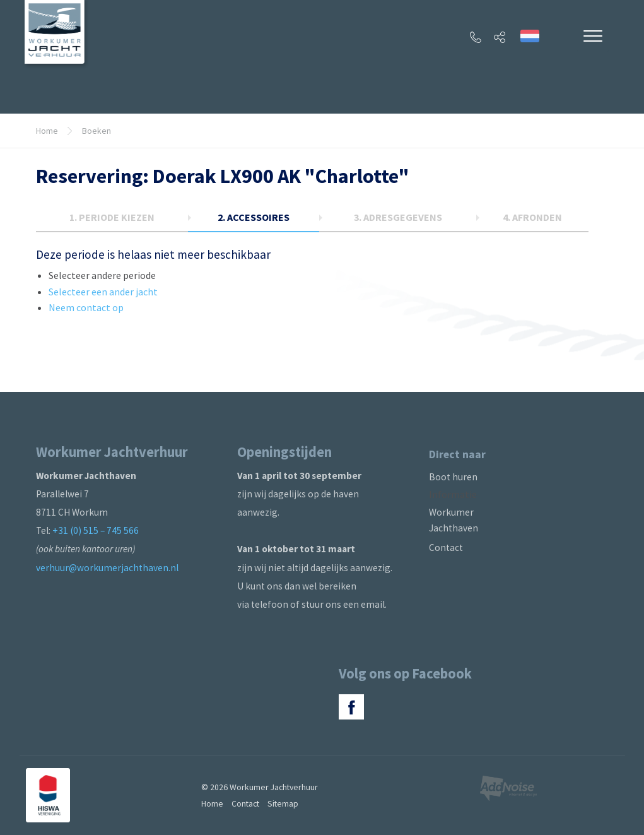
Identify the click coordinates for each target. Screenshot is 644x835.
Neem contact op (86, 307)
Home (47, 131)
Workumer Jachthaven (454, 520)
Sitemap (283, 803)
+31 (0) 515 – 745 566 (96, 530)
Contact (446, 548)
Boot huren (453, 477)
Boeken (97, 131)
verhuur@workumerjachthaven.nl (107, 568)
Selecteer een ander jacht (103, 292)
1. (112, 217)
